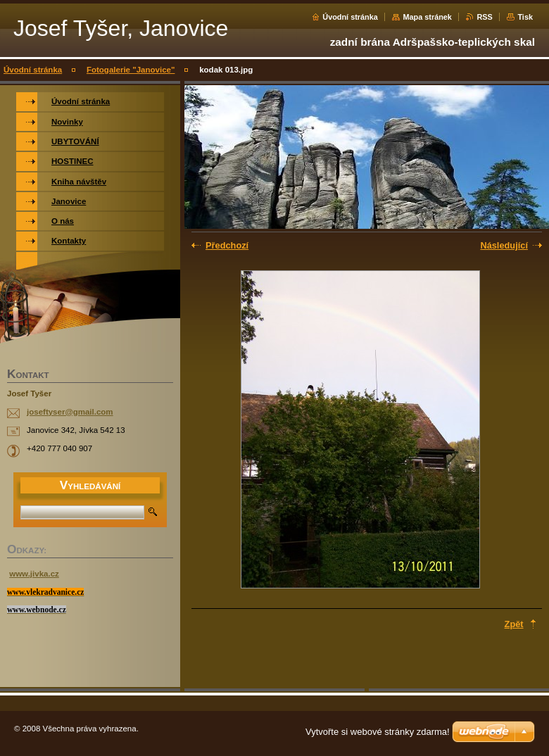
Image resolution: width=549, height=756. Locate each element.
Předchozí (227, 245)
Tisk (525, 17)
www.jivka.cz (34, 574)
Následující (504, 245)
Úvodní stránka (350, 17)
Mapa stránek (427, 17)
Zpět (514, 624)
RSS (484, 17)
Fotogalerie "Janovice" (131, 70)
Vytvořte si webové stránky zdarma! (378, 732)
